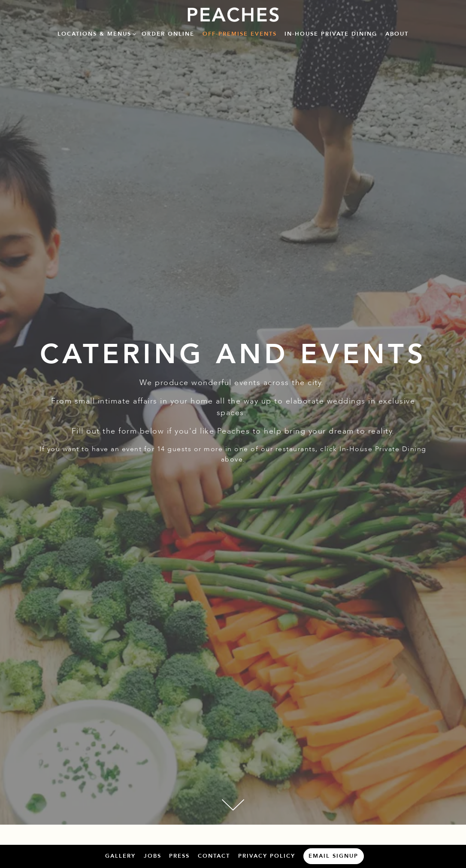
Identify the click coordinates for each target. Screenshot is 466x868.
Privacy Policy (267, 856)
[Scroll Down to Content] (233, 805)
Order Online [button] (168, 34)
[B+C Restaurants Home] (233, 14)
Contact (214, 856)
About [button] (397, 34)
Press (179, 856)
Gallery (120, 856)
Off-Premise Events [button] (240, 34)
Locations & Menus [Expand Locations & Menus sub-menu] (95, 34)
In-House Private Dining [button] (331, 34)
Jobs (153, 856)
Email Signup (333, 856)
